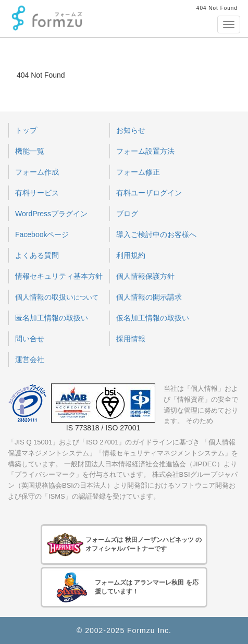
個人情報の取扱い (57, 297)
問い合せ (30, 339)
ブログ (127, 214)
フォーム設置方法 (145, 151)
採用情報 (131, 339)
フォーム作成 (37, 172)
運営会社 (30, 360)
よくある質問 (37, 255)
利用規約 (131, 255)
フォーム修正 (138, 172)
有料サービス (37, 193)
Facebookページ (42, 234)
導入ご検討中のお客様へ (156, 234)
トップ (26, 130)
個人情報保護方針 (145, 276)
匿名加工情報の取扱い (52, 318)
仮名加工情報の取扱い (153, 318)
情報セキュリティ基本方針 (59, 276)
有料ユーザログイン (149, 193)
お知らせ (131, 130)
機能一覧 (30, 151)
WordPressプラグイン (51, 214)
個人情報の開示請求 (149, 297)
